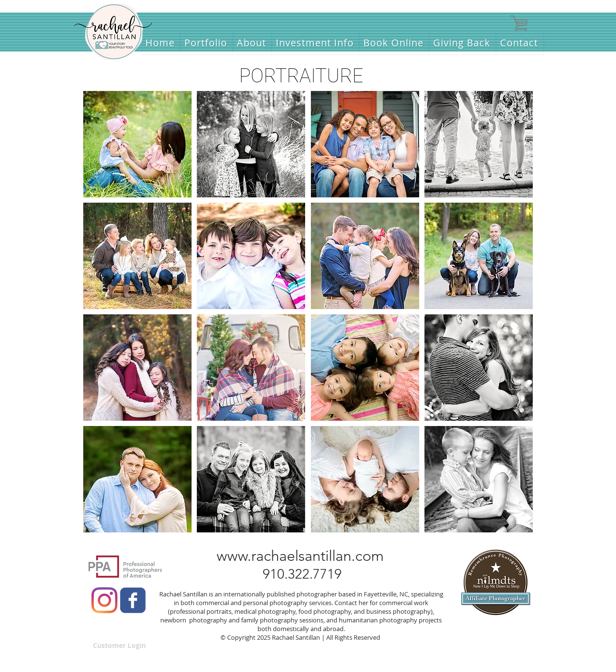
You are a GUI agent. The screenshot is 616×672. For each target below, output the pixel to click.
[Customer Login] (119, 646)
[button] (137, 144)
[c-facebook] (133, 600)
